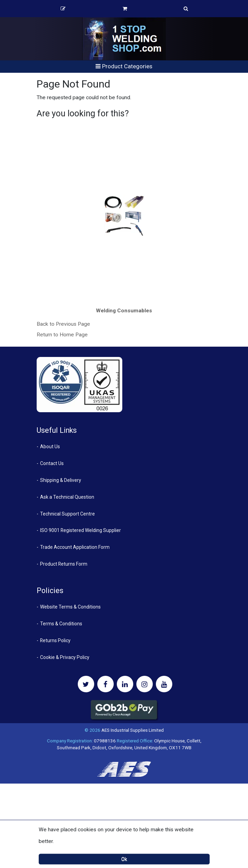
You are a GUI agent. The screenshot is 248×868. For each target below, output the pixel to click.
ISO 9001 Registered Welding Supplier (80, 530)
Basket (125, 9)
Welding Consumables (124, 311)
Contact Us (52, 463)
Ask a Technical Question (67, 497)
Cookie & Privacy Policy (65, 657)
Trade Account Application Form (75, 547)
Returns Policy (55, 640)
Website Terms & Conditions (70, 607)
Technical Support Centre (67, 514)
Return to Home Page (62, 335)
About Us (50, 447)
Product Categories (124, 66)
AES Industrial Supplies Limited (133, 730)
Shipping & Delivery (61, 480)
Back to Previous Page (63, 324)
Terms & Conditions (61, 624)
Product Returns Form (64, 564)
